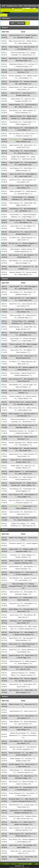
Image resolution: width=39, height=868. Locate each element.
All (28, 23)
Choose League (17, 2)
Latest (12, 23)
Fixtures (4, 15)
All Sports (31, 2)
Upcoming (21, 23)
